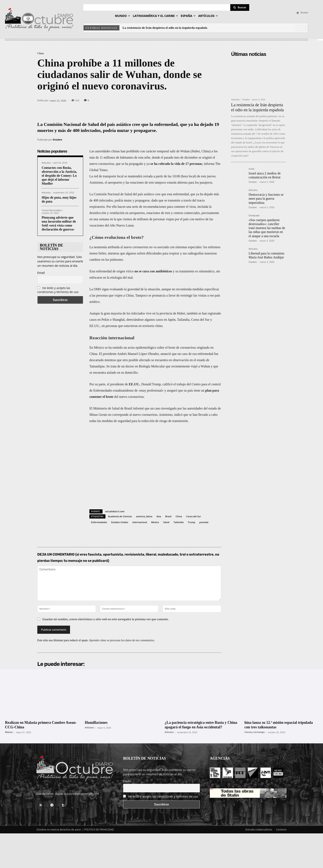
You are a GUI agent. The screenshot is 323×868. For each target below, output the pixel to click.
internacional (140, 522)
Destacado (254, 216)
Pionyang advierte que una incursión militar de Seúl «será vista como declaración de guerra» (59, 224)
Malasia (9, 732)
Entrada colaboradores (259, 830)
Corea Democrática (52, 210)
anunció (166, 354)
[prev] (299, 28)
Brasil (168, 516)
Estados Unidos (120, 522)
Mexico (155, 522)
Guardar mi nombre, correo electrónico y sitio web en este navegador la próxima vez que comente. (106, 619)
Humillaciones (96, 723)
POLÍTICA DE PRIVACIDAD (99, 830)
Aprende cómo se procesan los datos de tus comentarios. (122, 640)
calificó (168, 384)
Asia (159, 516)
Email (41, 273)
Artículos (46, 163)
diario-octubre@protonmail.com (77, 794)
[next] (305, 28)
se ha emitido (114, 348)
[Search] (240, 8)
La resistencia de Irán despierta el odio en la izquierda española (165, 28)
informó (139, 408)
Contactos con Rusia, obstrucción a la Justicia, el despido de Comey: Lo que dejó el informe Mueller (59, 176)
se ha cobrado (160, 164)
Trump (191, 522)
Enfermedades (99, 522)
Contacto (281, 830)
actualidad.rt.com (115, 511)
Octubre (57, 140)
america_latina (144, 516)
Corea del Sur (193, 516)
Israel (251, 169)
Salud (166, 522)
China (41, 53)
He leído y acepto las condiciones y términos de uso (58, 290)
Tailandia (179, 522)
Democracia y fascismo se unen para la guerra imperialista (266, 199)
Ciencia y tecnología (255, 732)
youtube (204, 522)
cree (158, 194)
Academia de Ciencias (120, 516)
